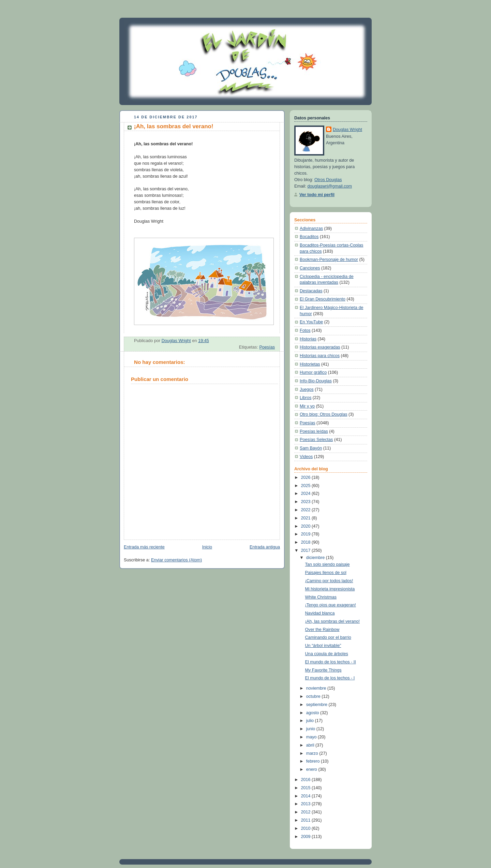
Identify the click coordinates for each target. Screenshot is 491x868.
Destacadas (311, 291)
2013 (307, 804)
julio (311, 721)
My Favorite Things (323, 670)
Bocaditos (309, 237)
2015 (307, 788)
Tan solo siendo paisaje (328, 564)
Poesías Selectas (316, 440)
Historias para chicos (320, 356)
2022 (307, 510)
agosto (313, 713)
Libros (306, 398)
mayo (312, 737)
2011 (307, 820)
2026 (307, 477)
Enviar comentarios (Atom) (176, 560)
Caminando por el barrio (328, 637)
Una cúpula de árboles (327, 654)
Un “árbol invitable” (323, 646)
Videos (306, 457)
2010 (307, 828)
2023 (307, 502)
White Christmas (321, 597)
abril (311, 745)
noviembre (317, 688)
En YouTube (311, 322)
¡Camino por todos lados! (329, 581)
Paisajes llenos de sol (326, 573)
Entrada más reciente (144, 547)
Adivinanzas (311, 229)
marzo (313, 753)
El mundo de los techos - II (331, 662)
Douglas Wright (347, 130)
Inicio (207, 547)
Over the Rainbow (322, 630)
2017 (307, 550)
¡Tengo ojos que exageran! (331, 605)
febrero (314, 761)
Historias (308, 339)
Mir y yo (307, 406)
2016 (307, 780)
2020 (307, 526)
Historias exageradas (320, 347)
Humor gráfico (313, 372)
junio (311, 729)
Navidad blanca (320, 613)
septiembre (317, 705)
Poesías (267, 347)
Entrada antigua (265, 547)
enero (312, 769)
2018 (307, 542)
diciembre (316, 558)
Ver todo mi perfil (317, 195)
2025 (307, 486)
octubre (314, 696)
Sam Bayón (311, 448)
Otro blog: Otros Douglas (323, 414)
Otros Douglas (328, 180)
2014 (307, 796)
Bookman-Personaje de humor (329, 260)
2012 (307, 812)
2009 (307, 837)
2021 (307, 518)
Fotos (305, 330)
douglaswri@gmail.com (330, 186)
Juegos (307, 389)
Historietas (310, 364)
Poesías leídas (314, 431)
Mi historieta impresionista (330, 589)
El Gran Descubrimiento (323, 299)
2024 (307, 494)
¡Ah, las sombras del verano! (333, 621)
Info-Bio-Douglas (316, 381)
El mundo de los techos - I (330, 678)
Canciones (310, 268)
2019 (307, 534)
